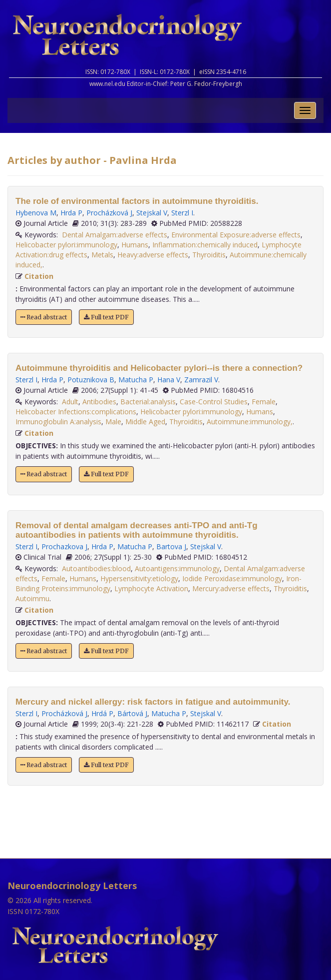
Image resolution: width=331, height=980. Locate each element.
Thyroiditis (209, 255)
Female (264, 402)
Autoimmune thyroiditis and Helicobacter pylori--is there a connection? (159, 368)
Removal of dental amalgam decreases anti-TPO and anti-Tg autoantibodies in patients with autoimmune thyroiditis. (137, 530)
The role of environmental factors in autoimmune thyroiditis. (137, 201)
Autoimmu (32, 598)
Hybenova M (36, 213)
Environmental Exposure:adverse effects (236, 235)
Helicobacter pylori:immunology (66, 245)
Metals (102, 255)
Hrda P (71, 213)
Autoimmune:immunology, (250, 422)
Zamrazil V (201, 380)
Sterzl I (182, 213)
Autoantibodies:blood (96, 568)
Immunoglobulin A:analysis (58, 422)
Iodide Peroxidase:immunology (232, 578)
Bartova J (171, 546)
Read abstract (44, 317)
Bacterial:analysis (148, 402)
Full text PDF (106, 317)
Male (113, 422)
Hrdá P (102, 713)
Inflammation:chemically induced (205, 245)
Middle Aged (145, 422)
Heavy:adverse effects (153, 255)
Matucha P (136, 380)
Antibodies (99, 402)
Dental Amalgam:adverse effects (115, 235)
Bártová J (132, 713)
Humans (135, 245)
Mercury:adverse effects (231, 588)
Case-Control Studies (214, 402)
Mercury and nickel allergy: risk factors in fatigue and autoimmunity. (153, 702)
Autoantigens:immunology (177, 568)
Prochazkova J (64, 546)
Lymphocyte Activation (151, 588)
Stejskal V (152, 213)
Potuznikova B (91, 380)
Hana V (169, 380)
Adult (70, 402)
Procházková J (109, 213)
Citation (39, 276)
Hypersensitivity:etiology (139, 578)
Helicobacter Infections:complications (76, 412)
